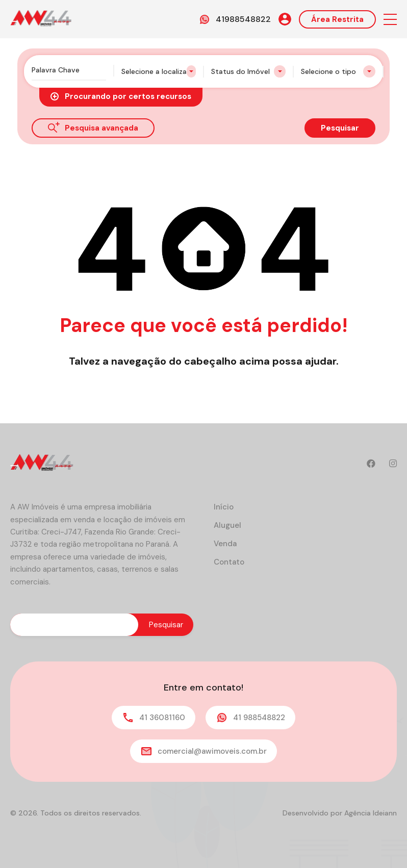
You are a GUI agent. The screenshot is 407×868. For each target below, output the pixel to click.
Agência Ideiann (371, 813)
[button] (390, 19)
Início (224, 507)
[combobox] (159, 71)
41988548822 (243, 19)
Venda (225, 544)
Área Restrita (337, 19)
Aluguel (227, 525)
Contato (229, 562)
